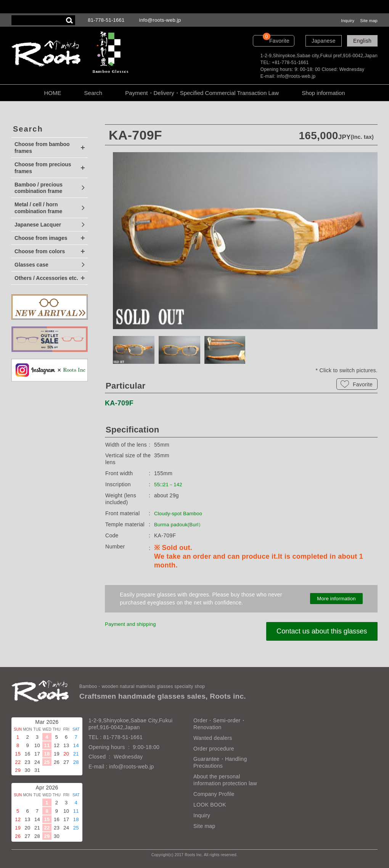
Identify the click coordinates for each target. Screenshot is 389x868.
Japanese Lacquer (38, 225)
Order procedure (214, 749)
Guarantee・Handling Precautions (220, 762)
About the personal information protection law (225, 780)
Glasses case (31, 265)
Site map (369, 21)
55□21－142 (169, 484)
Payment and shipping (132, 624)
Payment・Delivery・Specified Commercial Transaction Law (202, 93)
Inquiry (348, 21)
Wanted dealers (213, 738)
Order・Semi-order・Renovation (220, 724)
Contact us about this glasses (319, 631)
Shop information (323, 93)
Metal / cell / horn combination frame (38, 208)
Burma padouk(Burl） (181, 524)
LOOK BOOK (210, 805)
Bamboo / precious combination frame (39, 188)
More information (336, 599)
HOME (52, 93)
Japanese (324, 41)
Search (93, 93)
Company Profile (214, 794)
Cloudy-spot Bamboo (180, 513)
